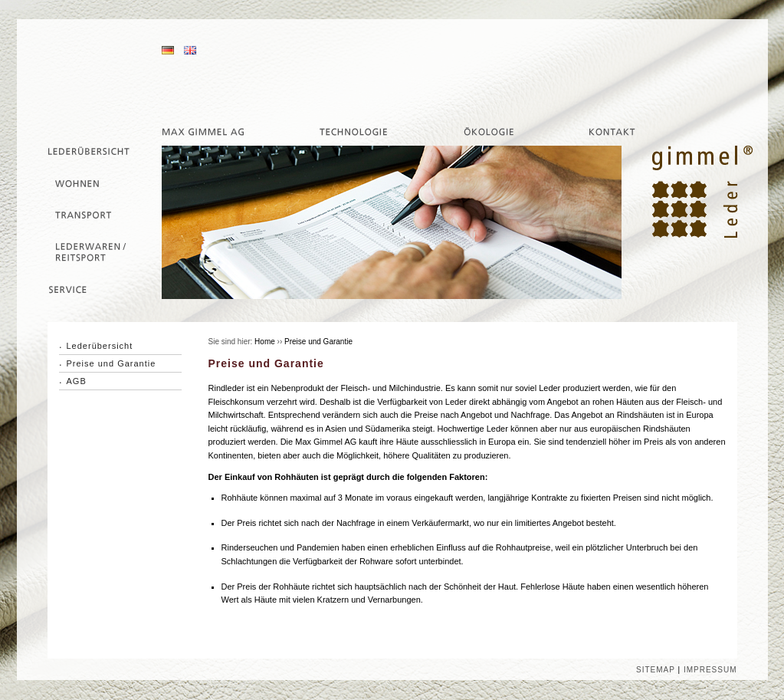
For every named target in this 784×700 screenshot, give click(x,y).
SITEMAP (656, 670)
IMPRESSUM (710, 670)
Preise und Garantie (112, 363)
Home (265, 342)
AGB (77, 381)
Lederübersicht (100, 346)
